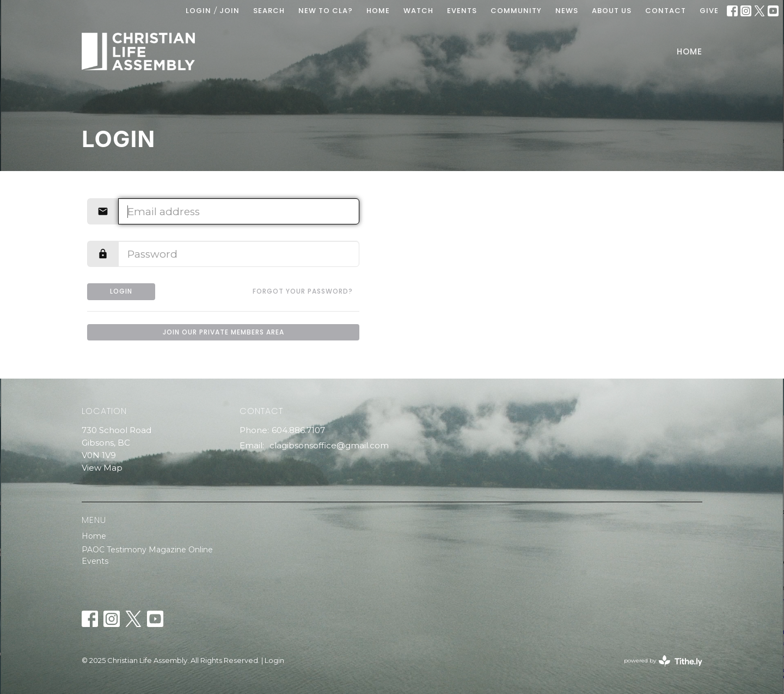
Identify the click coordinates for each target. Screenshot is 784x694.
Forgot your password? (303, 291)
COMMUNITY (516, 11)
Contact (666, 11)
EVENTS (462, 11)
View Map (102, 468)
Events (95, 561)
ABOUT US (612, 11)
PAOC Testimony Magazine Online (147, 550)
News (567, 11)
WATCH (418, 11)
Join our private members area (223, 332)
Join (229, 11)
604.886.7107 (298, 430)
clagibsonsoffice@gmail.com (329, 445)
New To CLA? (326, 11)
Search (269, 11)
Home (690, 51)
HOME (378, 11)
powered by (663, 661)
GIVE (709, 11)
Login (198, 11)
